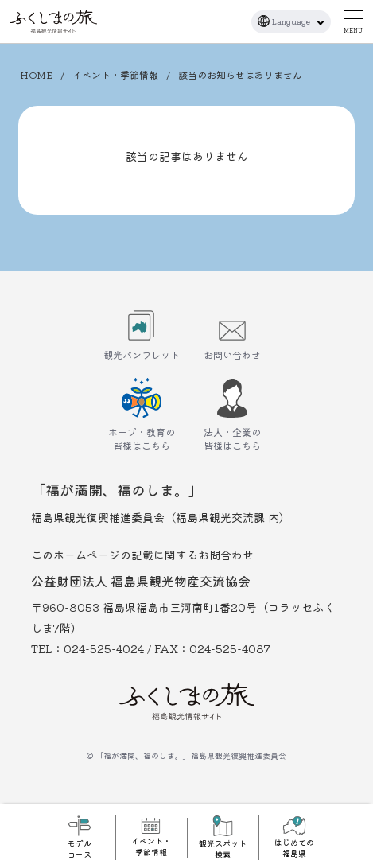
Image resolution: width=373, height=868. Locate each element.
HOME (36, 74)
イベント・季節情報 (115, 74)
